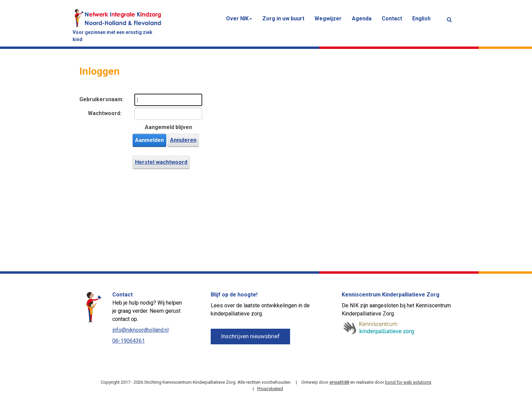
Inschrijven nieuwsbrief (250, 336)
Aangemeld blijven (168, 127)
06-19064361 (129, 341)
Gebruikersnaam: (100, 99)
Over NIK (239, 19)
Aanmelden (149, 140)
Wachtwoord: (105, 113)
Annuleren (183, 140)
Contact (392, 19)
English (421, 19)
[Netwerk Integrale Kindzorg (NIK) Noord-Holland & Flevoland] (118, 17)
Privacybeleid (270, 389)
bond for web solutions (408, 382)
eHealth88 (339, 382)
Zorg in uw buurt (283, 19)
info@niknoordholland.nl (140, 330)
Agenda (362, 19)
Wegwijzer (328, 19)
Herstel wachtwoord (161, 162)
